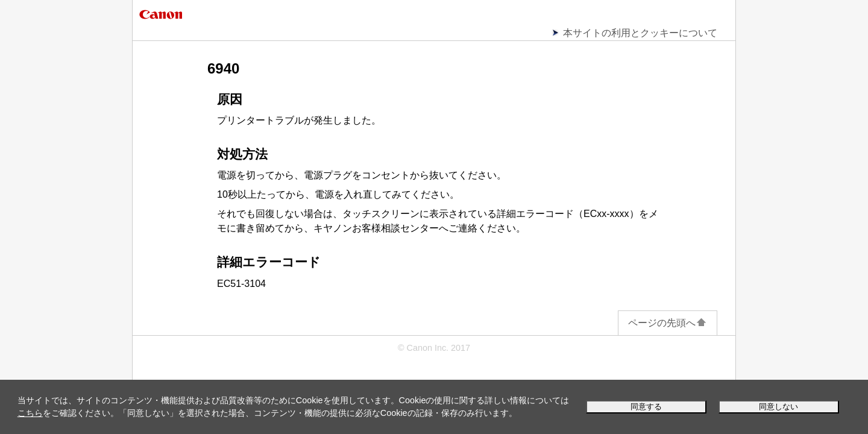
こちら (30, 413)
